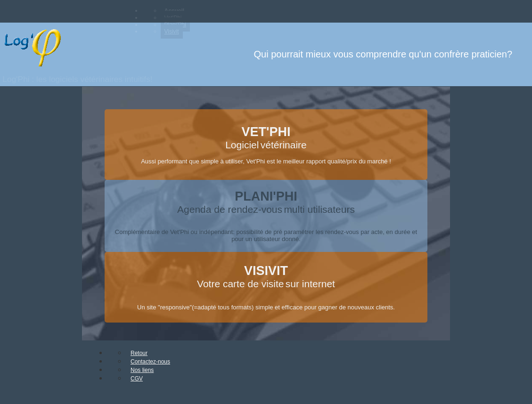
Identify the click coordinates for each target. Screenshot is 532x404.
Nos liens (142, 370)
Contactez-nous (150, 362)
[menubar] (206, 21)
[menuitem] (160, 11)
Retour (139, 353)
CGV (137, 379)
